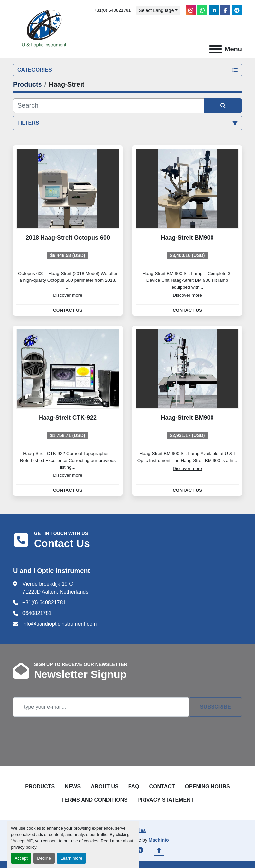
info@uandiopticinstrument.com (59, 624)
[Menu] (215, 49)
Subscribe (215, 707)
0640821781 (37, 613)
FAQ (134, 786)
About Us (105, 786)
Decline (44, 858)
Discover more (68, 295)
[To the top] (159, 850)
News (73, 786)
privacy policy (24, 847)
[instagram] (191, 10)
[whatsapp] (202, 10)
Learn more (71, 858)
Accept (21, 858)
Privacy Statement (166, 800)
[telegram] (237, 10)
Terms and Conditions (94, 800)
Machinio (159, 840)
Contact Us (68, 310)
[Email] (101, 707)
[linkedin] (214, 10)
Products (40, 786)
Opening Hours (208, 786)
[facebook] (225, 10)
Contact (162, 786)
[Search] (108, 106)
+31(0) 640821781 (113, 10)
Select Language (156, 10)
